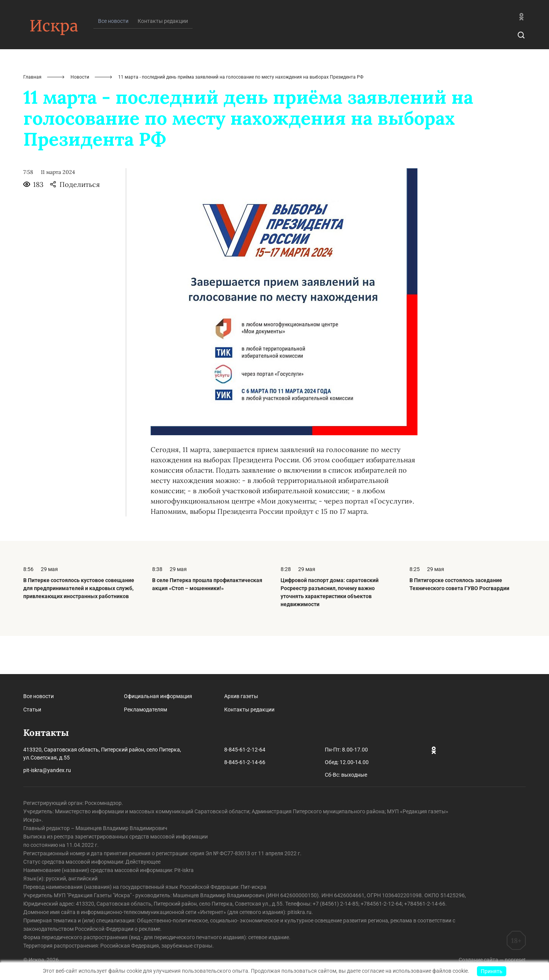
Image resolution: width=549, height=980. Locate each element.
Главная (32, 115)
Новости (80, 115)
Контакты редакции (163, 59)
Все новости (39, 696)
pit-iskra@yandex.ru (47, 770)
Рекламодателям (145, 710)
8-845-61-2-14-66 (245, 762)
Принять (492, 971)
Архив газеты (241, 696)
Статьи (32, 710)
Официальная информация (158, 696)
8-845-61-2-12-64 (245, 750)
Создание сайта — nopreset (492, 960)
